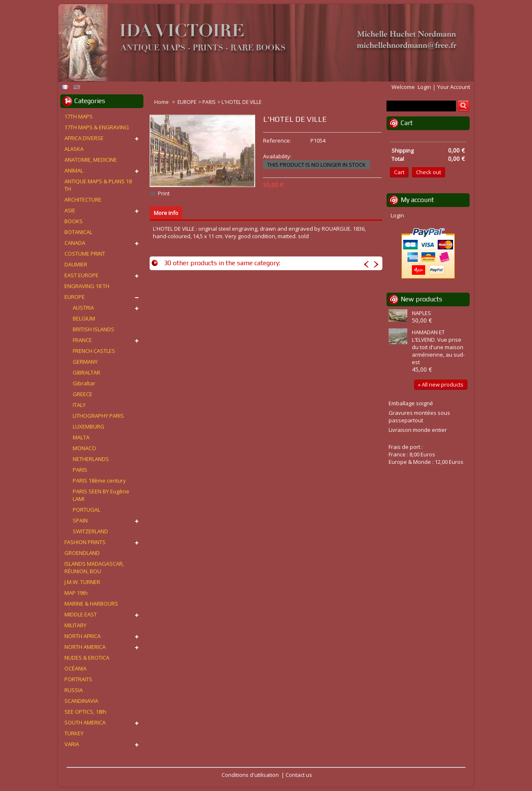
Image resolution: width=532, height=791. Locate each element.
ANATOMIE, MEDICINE (91, 160)
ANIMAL (74, 170)
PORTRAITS (78, 679)
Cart (407, 123)
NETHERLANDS (91, 459)
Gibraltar (84, 383)
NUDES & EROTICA (87, 658)
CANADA (75, 243)
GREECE (83, 394)
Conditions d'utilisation (250, 775)
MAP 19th (76, 593)
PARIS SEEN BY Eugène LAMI (101, 495)
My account (417, 200)
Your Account (454, 87)
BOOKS (74, 221)
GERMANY (85, 362)
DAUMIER (76, 264)
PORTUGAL (86, 510)
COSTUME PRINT (85, 254)
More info (166, 213)
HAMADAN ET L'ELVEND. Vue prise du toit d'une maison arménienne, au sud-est (438, 347)
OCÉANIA (75, 668)
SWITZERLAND (90, 531)
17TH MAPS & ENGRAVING (97, 127)
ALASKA (74, 149)
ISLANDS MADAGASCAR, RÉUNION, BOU (94, 567)
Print (164, 193)
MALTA (81, 437)
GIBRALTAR (86, 372)
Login (424, 87)
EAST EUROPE (81, 275)
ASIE (70, 210)
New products (421, 299)
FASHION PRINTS (85, 542)
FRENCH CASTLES (94, 351)
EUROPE (187, 102)
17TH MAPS (79, 116)
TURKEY (74, 733)
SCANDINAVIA (81, 701)
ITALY (79, 405)
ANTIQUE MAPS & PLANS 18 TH (98, 185)
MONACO (84, 448)
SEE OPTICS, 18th (85, 712)
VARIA (72, 744)
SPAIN (80, 520)
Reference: (277, 140)
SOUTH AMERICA (85, 722)
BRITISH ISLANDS (94, 329)
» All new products (441, 384)
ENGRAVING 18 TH (87, 286)
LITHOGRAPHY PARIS (98, 416)
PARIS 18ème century (99, 481)
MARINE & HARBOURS (91, 604)
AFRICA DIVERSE (84, 138)
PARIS (209, 102)
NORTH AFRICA (83, 636)
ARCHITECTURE (83, 200)
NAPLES (421, 313)
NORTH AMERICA (85, 647)
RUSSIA (74, 690)
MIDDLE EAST (81, 614)
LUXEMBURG (89, 426)
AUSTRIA (83, 308)
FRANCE (82, 340)
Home (162, 102)
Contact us (299, 775)
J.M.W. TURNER (82, 582)
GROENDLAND (82, 553)
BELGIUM (84, 318)
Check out (429, 172)
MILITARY (75, 625)
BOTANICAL (78, 232)
